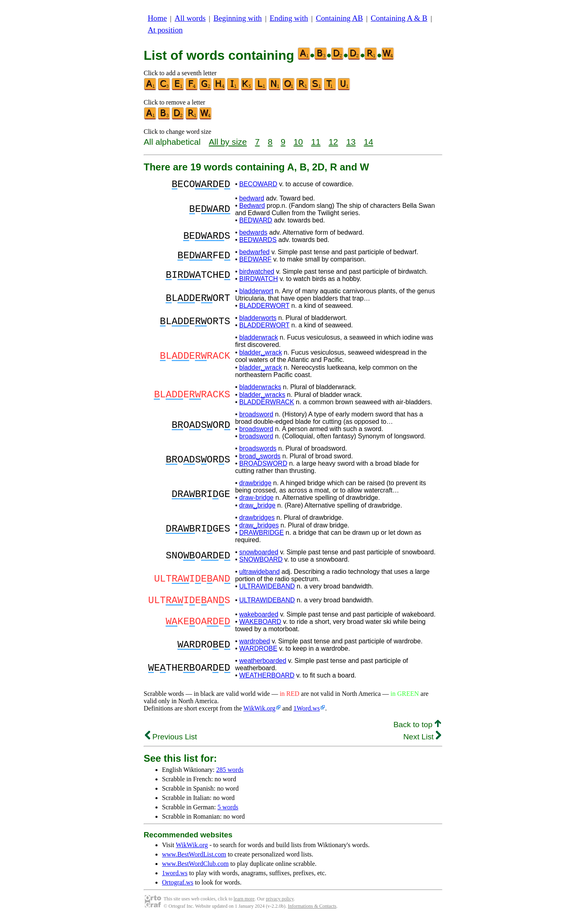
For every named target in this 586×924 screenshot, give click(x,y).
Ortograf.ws (178, 887)
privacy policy (280, 904)
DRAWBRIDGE (262, 535)
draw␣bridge (257, 508)
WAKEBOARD (260, 627)
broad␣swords (260, 459)
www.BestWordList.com (194, 859)
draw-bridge (256, 500)
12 (333, 142)
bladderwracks (260, 389)
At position (165, 30)
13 (351, 142)
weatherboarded (263, 666)
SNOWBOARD (261, 562)
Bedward (252, 208)
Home (157, 18)
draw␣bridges (259, 528)
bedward (252, 201)
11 (316, 142)
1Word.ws (307, 713)
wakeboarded (259, 619)
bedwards (253, 235)
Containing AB (339, 18)
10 (298, 142)
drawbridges (257, 520)
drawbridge (255, 485)
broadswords (258, 451)
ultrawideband (260, 574)
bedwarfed (255, 254)
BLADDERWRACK (267, 404)
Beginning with (238, 18)
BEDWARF (255, 262)
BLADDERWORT (265, 308)
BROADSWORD (263, 466)
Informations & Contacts (312, 911)
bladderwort (256, 293)
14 (368, 142)
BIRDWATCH (259, 281)
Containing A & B (399, 18)
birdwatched (257, 274)
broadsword (256, 417)
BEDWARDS (258, 242)
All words (190, 18)
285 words (230, 775)
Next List (422, 742)
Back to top (417, 729)
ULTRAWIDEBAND (267, 589)
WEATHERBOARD (267, 680)
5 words (228, 812)
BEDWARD (256, 223)
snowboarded (259, 555)
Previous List (171, 742)
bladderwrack (259, 340)
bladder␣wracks (262, 397)
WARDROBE (258, 653)
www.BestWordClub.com (195, 868)
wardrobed (255, 646)
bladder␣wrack (261, 355)
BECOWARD (258, 185)
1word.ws (175, 878)
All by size (228, 142)
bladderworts (258, 320)
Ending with (289, 18)
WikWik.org (259, 713)
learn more (244, 904)
